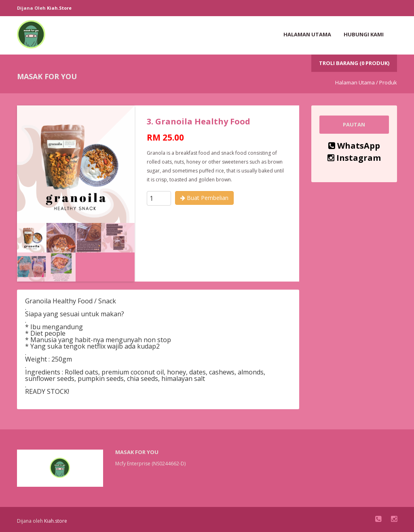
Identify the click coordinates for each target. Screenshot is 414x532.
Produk (388, 82)
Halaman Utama (307, 34)
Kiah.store (59, 8)
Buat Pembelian (204, 198)
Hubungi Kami (364, 34)
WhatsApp (354, 146)
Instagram (354, 158)
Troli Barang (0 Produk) (354, 63)
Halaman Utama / (357, 82)
